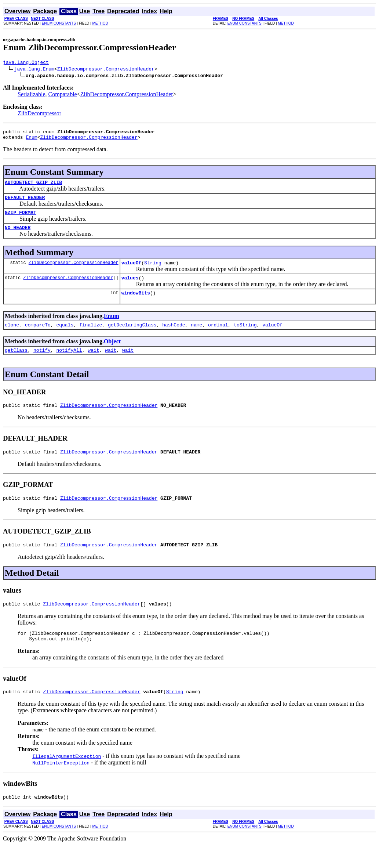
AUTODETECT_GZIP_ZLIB (33, 187)
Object (112, 353)
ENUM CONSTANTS (59, 23)
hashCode (174, 337)
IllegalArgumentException (67, 778)
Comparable (63, 95)
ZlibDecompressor (39, 114)
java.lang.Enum (34, 70)
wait (93, 363)
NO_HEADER (18, 235)
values (130, 287)
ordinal (218, 337)
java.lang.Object (26, 63)
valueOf (132, 271)
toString (245, 337)
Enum (31, 140)
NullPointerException (61, 785)
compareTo (38, 337)
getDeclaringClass (132, 337)
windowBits (136, 304)
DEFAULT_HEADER (25, 203)
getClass (16, 363)
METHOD (100, 23)
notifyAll (69, 363)
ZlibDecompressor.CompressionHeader (106, 70)
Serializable (32, 95)
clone (12, 337)
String (153, 271)
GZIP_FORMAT (21, 219)
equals (65, 337)
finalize (91, 337)
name (196, 337)
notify (42, 363)
